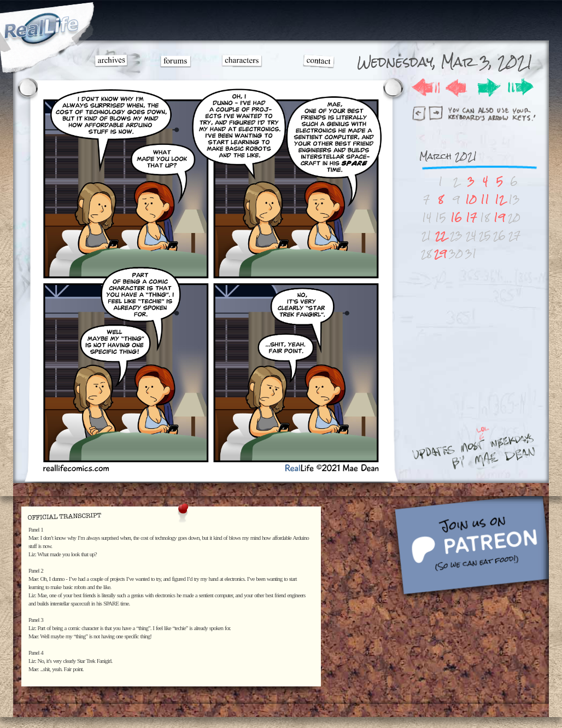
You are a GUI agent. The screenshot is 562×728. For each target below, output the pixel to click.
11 (485, 199)
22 (441, 235)
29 (440, 254)
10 (471, 199)
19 (499, 217)
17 (471, 217)
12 (500, 199)
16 (456, 217)
